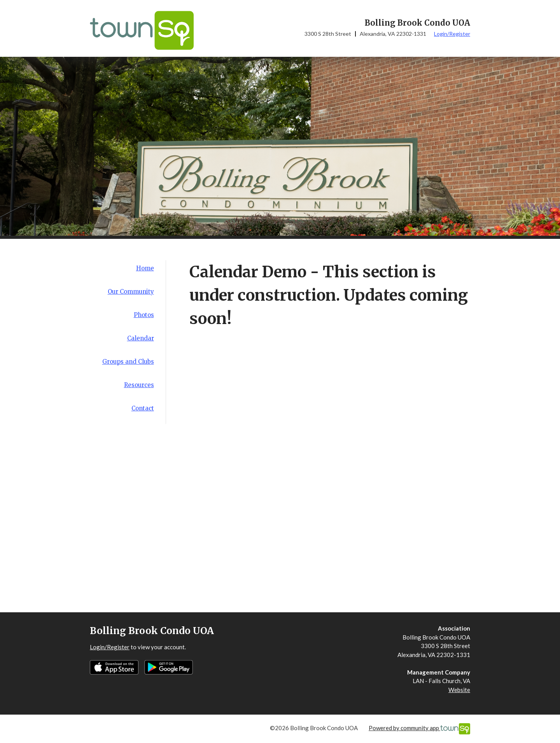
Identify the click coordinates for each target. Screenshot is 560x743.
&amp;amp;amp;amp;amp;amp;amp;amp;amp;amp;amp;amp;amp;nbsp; (330, 460)
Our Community (131, 292)
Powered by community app (419, 729)
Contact (143, 408)
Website (459, 690)
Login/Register (452, 34)
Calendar (141, 338)
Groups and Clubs (128, 362)
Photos (144, 315)
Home (145, 268)
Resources (139, 385)
